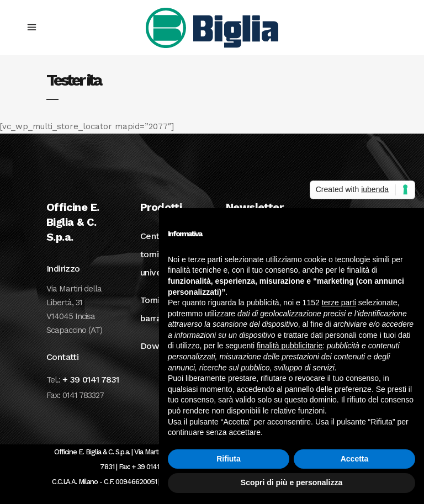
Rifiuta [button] (229, 459)
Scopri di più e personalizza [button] (291, 482)
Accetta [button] (355, 459)
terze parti (339, 303)
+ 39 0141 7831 (91, 380)
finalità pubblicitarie (290, 346)
